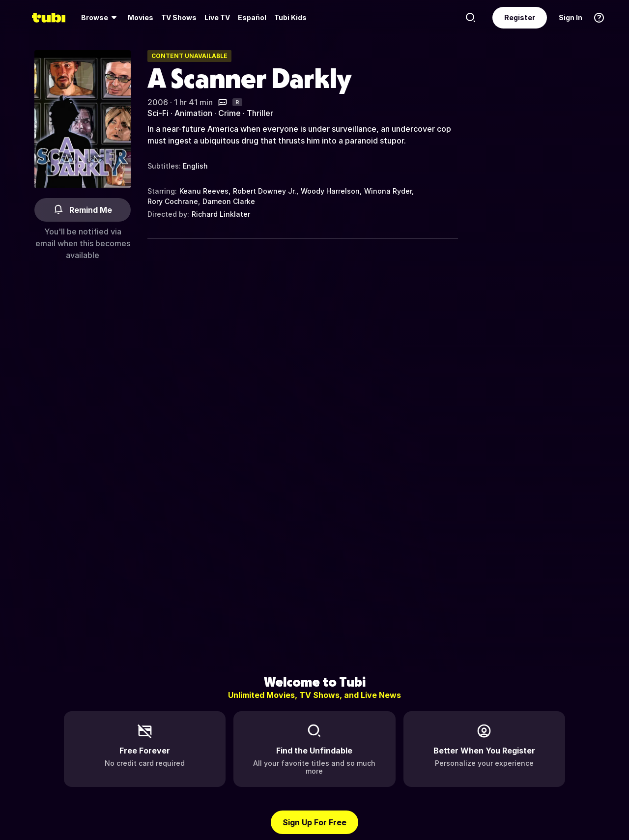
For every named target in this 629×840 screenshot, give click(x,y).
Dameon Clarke (229, 201)
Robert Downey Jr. (265, 191)
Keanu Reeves (204, 191)
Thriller (260, 113)
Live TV (217, 17)
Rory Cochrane (173, 201)
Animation (193, 113)
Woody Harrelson (330, 191)
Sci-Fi (158, 113)
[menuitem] (100, 18)
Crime (229, 113)
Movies (141, 17)
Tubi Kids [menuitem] (290, 17)
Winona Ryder (388, 191)
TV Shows (179, 17)
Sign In (571, 17)
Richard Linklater (221, 214)
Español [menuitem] (252, 17)
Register (520, 17)
